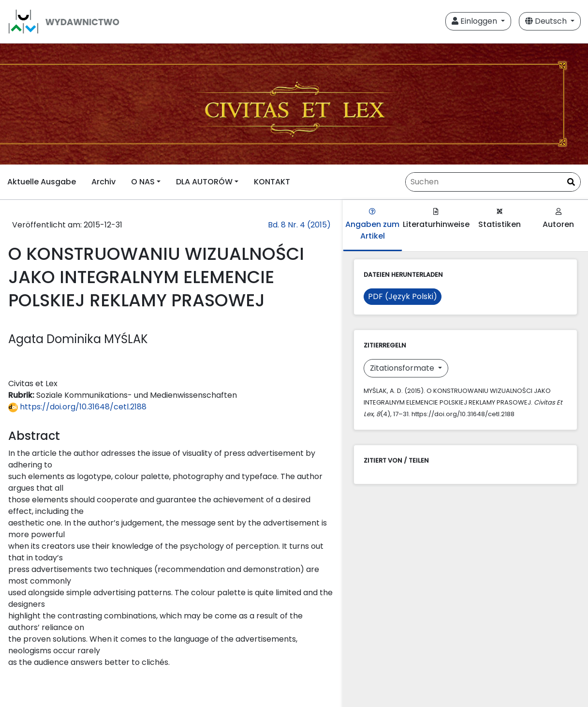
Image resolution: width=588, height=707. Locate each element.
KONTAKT (272, 182)
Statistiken (500, 219)
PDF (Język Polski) (403, 296)
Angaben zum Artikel (372, 225)
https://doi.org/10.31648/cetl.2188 (77, 407)
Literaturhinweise (436, 219)
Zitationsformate (403, 368)
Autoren (558, 219)
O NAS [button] (143, 182)
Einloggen (475, 21)
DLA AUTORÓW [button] (204, 182)
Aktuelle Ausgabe (42, 182)
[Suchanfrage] (493, 182)
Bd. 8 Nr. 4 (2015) (299, 225)
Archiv (103, 182)
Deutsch (547, 21)
